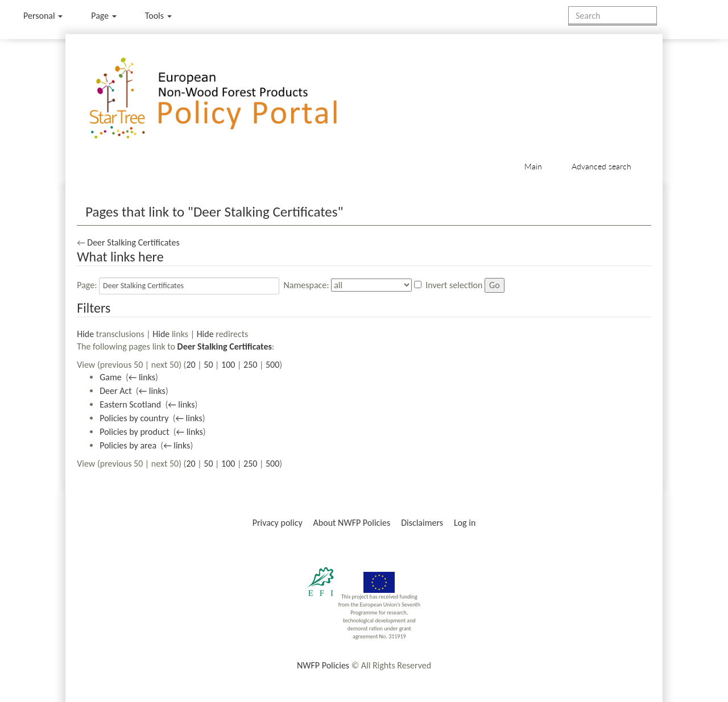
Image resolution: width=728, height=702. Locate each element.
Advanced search (601, 166)
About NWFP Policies (352, 523)
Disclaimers (422, 523)
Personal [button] (43, 16)
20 (191, 365)
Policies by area (128, 445)
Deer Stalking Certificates (133, 242)
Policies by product (134, 432)
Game (111, 377)
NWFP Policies (323, 665)
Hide (85, 334)
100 (228, 365)
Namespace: (307, 285)
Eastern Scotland (130, 404)
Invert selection (454, 285)
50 (208, 365)
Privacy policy (278, 523)
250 (250, 365)
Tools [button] (158, 16)
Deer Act (115, 391)
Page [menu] (104, 16)
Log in (465, 523)
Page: (87, 285)
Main (533, 166)
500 (272, 365)
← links (142, 377)
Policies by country (134, 418)
